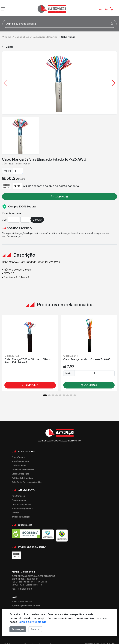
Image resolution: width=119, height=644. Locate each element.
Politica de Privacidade (23, 478)
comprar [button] (59, 197)
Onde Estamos (19, 465)
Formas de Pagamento (22, 508)
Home (6, 37)
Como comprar (19, 500)
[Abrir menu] (2, 9)
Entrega (16, 513)
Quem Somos (18, 457)
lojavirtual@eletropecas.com (26, 606)
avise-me (30, 385)
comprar (89, 385)
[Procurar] (112, 24)
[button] (113, 83)
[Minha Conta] (100, 9)
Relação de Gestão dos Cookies (27, 482)
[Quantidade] (18, 171)
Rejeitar (35, 629)
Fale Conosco (18, 496)
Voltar (8, 47)
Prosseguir (18, 629)
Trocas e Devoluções (22, 517)
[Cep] (14, 220)
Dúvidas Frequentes (21, 504)
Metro (69, 373)
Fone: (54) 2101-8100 (22, 589)
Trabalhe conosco (20, 461)
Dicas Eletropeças (20, 474)
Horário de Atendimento (23, 470)
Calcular (37, 220)
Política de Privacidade (32, 622)
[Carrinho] (112, 9)
